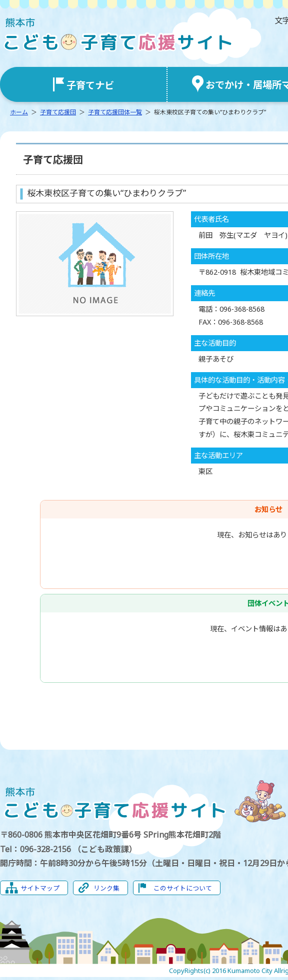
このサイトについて (183, 888)
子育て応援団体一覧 (115, 112)
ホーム (19, 112)
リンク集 (106, 888)
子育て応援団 (58, 112)
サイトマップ (40, 888)
